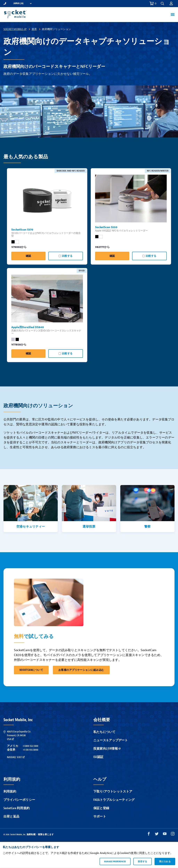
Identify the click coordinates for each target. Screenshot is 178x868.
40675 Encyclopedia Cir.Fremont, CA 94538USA (19, 735)
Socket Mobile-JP (15, 29)
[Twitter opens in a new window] (157, 835)
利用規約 (10, 792)
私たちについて (104, 732)
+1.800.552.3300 (30, 746)
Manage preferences (115, 861)
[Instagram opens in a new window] (173, 835)
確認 (28, 256)
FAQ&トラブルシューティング (114, 800)
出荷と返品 (11, 817)
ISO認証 (98, 757)
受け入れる (165, 861)
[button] (162, 4)
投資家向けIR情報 (107, 749)
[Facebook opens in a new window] (149, 835)
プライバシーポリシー (19, 800)
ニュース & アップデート (111, 740)
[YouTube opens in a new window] (165, 835)
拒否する (143, 861)
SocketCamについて (31, 670)
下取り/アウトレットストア (113, 792)
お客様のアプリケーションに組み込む (81, 670)
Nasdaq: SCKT (16, 757)
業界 (34, 29)
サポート (100, 817)
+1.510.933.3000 (31, 750)
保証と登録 (101, 808)
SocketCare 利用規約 (17, 808)
